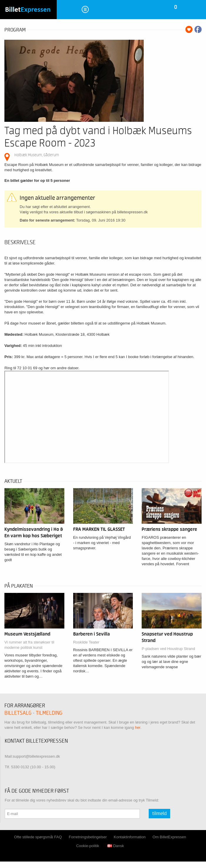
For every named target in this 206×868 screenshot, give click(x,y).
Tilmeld (159, 814)
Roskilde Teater (86, 642)
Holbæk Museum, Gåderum (37, 155)
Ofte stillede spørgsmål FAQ (38, 837)
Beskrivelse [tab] (20, 242)
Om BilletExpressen (169, 837)
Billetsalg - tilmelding (33, 713)
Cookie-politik (88, 846)
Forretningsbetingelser (88, 837)
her (138, 728)
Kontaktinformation (130, 837)
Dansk (116, 846)
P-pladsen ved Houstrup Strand (168, 649)
